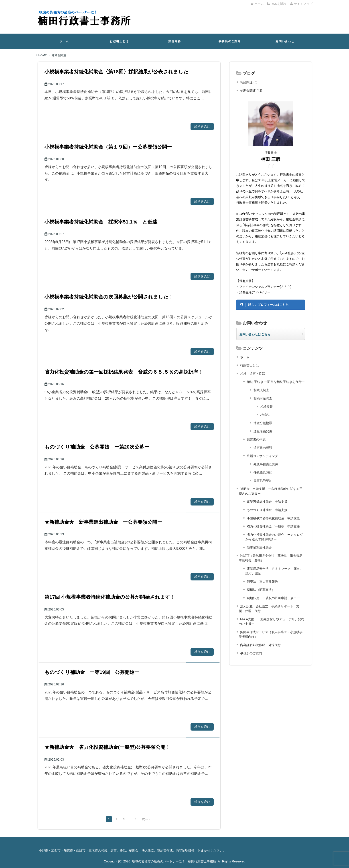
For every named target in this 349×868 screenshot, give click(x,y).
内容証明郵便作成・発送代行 (260, 645)
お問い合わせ (285, 41)
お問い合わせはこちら (255, 334)
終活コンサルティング (262, 456)
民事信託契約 (263, 481)
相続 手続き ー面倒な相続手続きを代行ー (276, 382)
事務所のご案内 (230, 41)
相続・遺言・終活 (253, 374)
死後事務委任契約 (266, 464)
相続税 (265, 415)
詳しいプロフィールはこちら (268, 305)
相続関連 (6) (249, 82)
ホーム (257, 4)
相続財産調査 (263, 398)
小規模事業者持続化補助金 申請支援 (273, 518)
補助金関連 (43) (251, 91)
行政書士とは (119, 41)
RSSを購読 (278, 4)
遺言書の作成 (256, 439)
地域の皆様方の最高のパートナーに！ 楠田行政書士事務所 (174, 861)
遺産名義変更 (263, 431)
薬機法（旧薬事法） (261, 590)
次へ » (146, 819)
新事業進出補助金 (259, 548)
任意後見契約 (263, 472)
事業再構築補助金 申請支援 (267, 502)
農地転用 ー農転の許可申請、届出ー (273, 598)
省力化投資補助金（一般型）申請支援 (273, 526)
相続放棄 (266, 407)
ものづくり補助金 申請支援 (267, 510)
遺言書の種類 (263, 448)
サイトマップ (301, 4)
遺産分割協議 (263, 423)
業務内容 (175, 41)
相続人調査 (261, 390)
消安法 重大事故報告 (262, 582)
